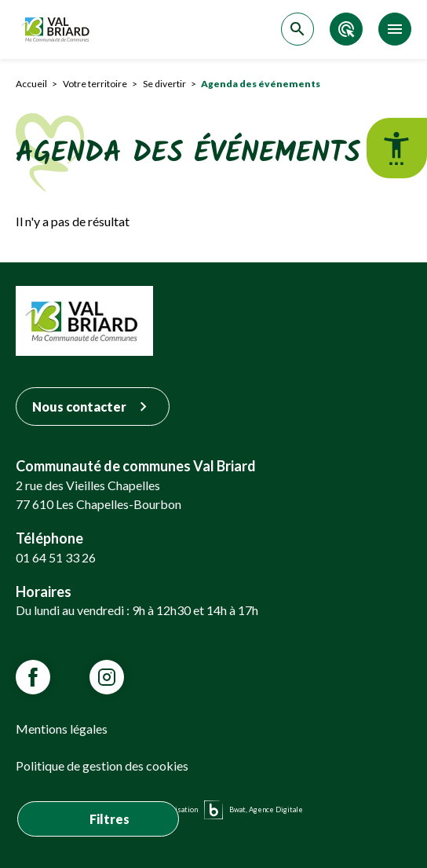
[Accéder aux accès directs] (346, 29)
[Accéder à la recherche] (297, 29)
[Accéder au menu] (395, 29)
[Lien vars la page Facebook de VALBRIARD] (33, 677)
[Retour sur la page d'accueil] (57, 29)
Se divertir (164, 84)
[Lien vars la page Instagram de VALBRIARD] (107, 677)
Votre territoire (95, 84)
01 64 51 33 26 (56, 557)
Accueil (31, 84)
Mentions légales (62, 729)
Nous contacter (93, 407)
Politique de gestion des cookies (102, 765)
